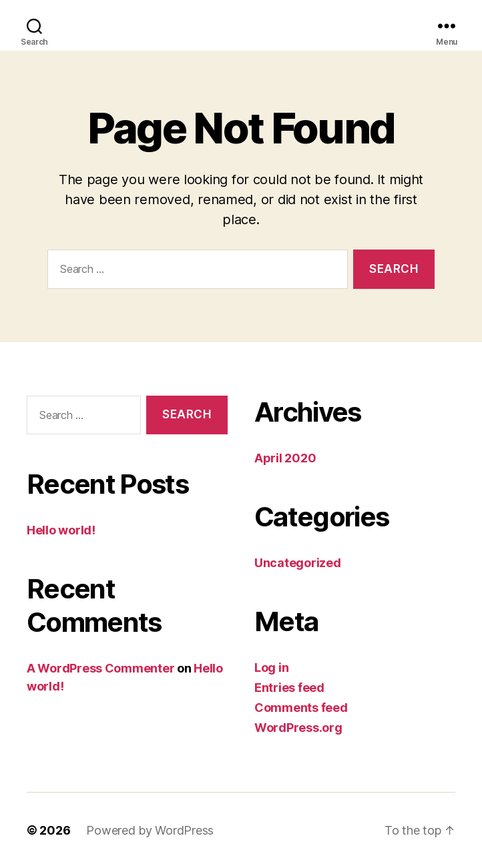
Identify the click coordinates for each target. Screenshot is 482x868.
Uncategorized (298, 563)
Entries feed (289, 688)
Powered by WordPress (150, 830)
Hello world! (61, 530)
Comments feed (301, 708)
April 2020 (285, 458)
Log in (271, 668)
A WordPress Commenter (100, 668)
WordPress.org (298, 728)
